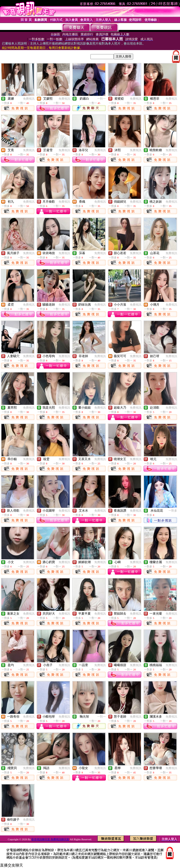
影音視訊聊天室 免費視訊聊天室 (50, 839)
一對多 (173, 511)
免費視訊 (29, 99)
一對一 (102, 99)
